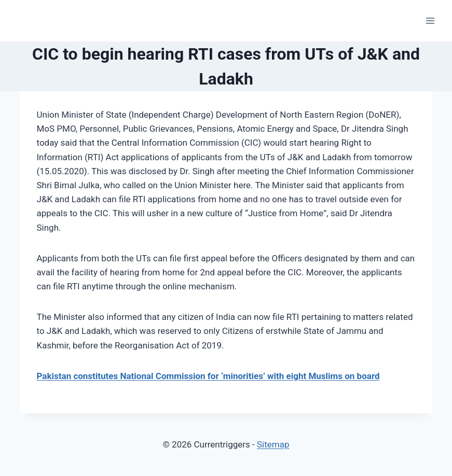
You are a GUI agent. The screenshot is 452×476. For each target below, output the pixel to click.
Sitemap (273, 444)
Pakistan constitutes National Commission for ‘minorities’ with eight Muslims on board (208, 376)
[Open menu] (430, 20)
